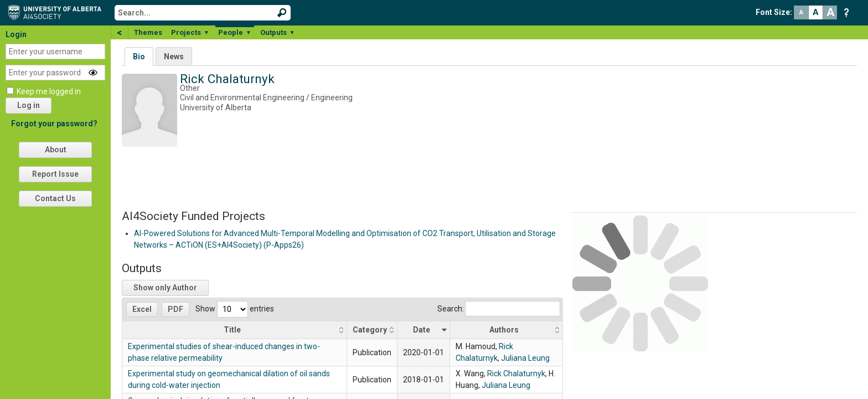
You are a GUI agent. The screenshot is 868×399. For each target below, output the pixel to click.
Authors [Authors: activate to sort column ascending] (504, 330)
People (235, 32)
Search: (499, 309)
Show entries (235, 309)
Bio (139, 57)
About (56, 150)
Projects (190, 32)
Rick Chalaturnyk (516, 374)
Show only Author (165, 288)
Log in (29, 105)
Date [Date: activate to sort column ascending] (422, 330)
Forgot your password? (54, 124)
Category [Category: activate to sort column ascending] (370, 330)
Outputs (278, 32)
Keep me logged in (49, 91)
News (174, 57)
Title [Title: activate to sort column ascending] (232, 330)
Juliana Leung (525, 358)
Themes (148, 32)
